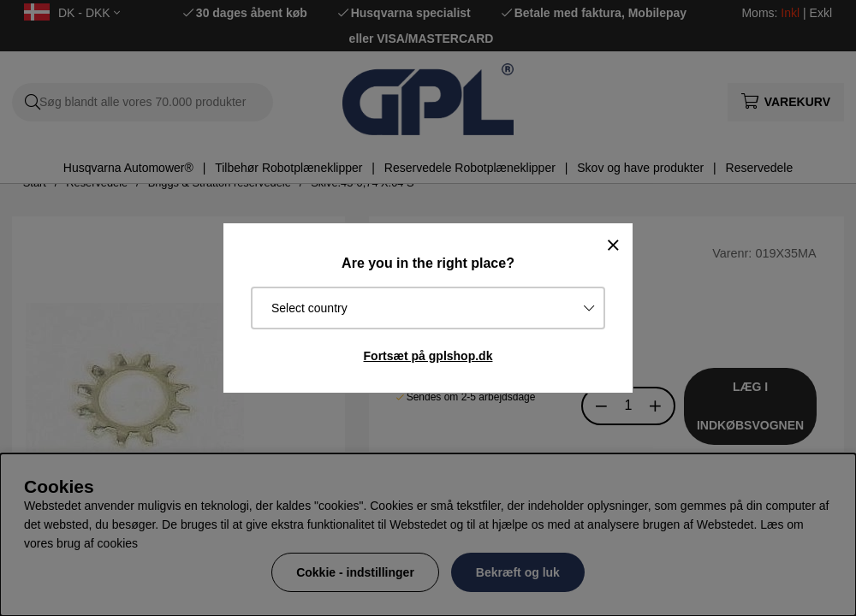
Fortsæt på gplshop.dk (428, 356)
